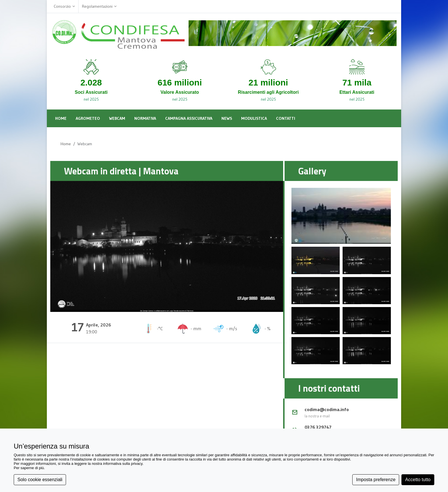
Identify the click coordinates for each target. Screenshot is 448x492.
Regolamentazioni (99, 6)
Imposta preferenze (376, 480)
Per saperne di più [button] (29, 468)
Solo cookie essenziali (40, 480)
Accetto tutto (418, 480)
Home (66, 144)
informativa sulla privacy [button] (123, 464)
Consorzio (64, 6)
